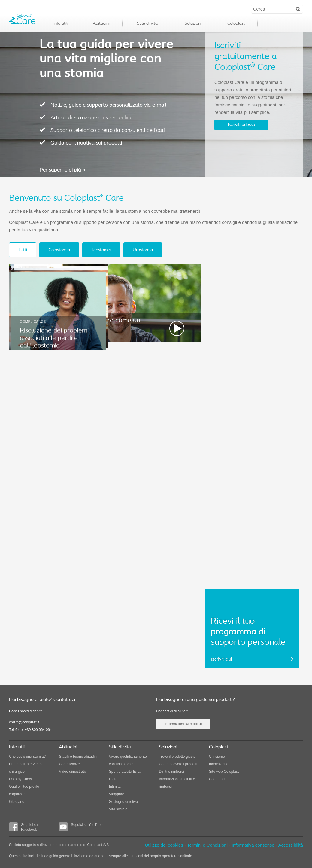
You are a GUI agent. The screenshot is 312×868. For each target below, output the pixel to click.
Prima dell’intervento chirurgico (25, 768)
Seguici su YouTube (81, 827)
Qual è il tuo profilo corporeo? (24, 790)
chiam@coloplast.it (24, 722)
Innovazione (219, 764)
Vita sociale (118, 809)
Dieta (113, 779)
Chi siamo (217, 757)
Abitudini (101, 24)
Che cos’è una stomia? (27, 757)
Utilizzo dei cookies (164, 845)
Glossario (17, 802)
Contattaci (217, 779)
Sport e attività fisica (125, 772)
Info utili (61, 24)
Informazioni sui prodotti (183, 724)
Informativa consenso (253, 845)
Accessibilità (291, 845)
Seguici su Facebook (23, 827)
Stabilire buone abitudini (78, 757)
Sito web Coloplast (224, 772)
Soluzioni (193, 24)
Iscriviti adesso (241, 125)
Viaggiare (117, 794)
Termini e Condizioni (208, 845)
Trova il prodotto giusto (177, 757)
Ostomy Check (21, 779)
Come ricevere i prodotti (178, 764)
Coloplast (236, 24)
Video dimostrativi (73, 772)
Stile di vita (147, 24)
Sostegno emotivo (123, 802)
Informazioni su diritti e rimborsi (177, 783)
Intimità (115, 787)
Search (298, 9)
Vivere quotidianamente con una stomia (128, 760)
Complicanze (69, 764)
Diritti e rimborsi (171, 772)
